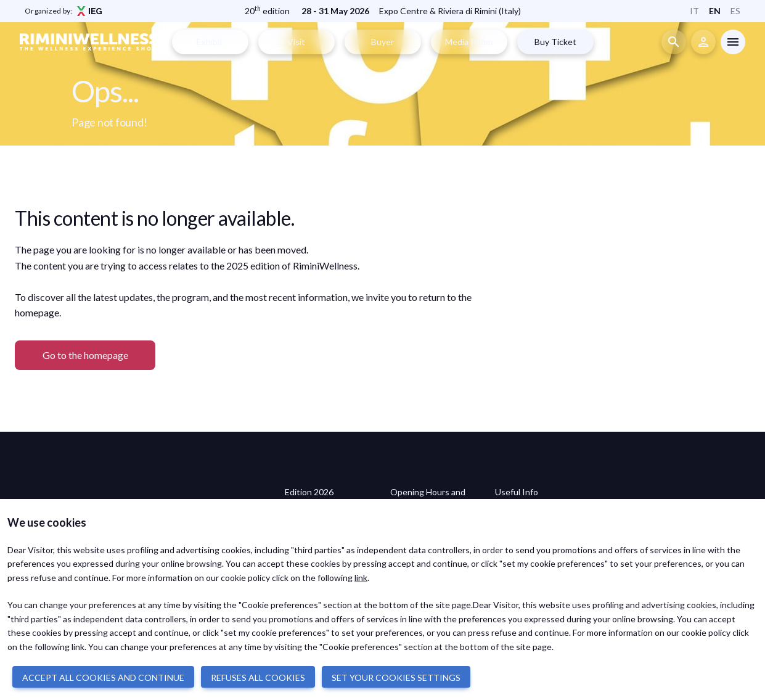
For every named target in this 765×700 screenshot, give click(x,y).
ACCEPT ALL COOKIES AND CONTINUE (103, 677)
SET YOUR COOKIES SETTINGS (396, 677)
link (361, 578)
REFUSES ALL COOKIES (258, 677)
